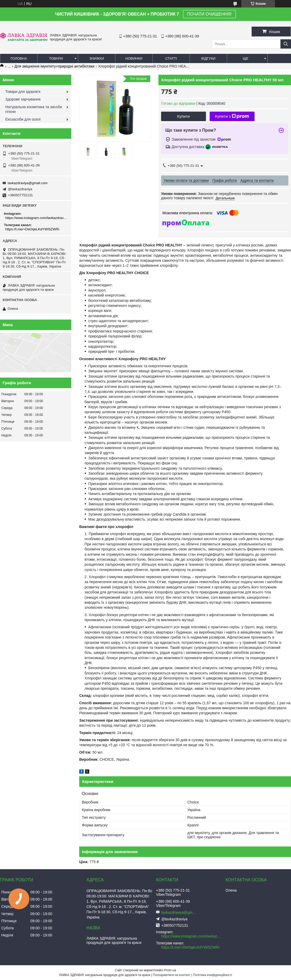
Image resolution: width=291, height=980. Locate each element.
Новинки (134, 58)
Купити (184, 116)
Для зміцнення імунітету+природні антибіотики (55, 66)
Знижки (97, 58)
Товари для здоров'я (23, 92)
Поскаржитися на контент (172, 975)
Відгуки (208, 58)
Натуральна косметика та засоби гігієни (34, 109)
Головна (19, 58)
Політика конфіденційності (213, 975)
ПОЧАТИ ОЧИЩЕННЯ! (209, 14)
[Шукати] (286, 44)
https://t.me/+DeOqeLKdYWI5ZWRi (32, 229)
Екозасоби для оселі (23, 119)
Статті (171, 58)
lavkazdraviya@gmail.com (28, 183)
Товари (56, 58)
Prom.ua (170, 970)
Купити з (232, 116)
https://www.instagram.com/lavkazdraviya (36, 218)
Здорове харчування (23, 99)
